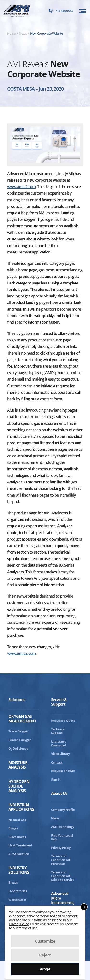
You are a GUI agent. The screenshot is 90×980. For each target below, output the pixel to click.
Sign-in (56, 779)
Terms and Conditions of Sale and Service (63, 876)
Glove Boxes (17, 837)
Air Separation (19, 854)
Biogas (13, 828)
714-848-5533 (61, 11)
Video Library (60, 754)
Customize (45, 941)
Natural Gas (17, 820)
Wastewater (17, 900)
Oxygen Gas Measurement (22, 719)
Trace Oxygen (18, 731)
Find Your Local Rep (62, 837)
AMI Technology (63, 827)
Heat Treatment (20, 845)
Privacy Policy (61, 848)
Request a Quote (63, 721)
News (55, 818)
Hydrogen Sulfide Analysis (19, 786)
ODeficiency (18, 748)
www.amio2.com (21, 187)
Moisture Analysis (18, 765)
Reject (45, 955)
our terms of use (25, 928)
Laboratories (18, 891)
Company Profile (63, 810)
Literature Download (59, 743)
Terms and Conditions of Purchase (61, 860)
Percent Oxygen (20, 740)
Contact (57, 762)
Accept (45, 969)
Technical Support (58, 731)
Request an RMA (63, 771)
